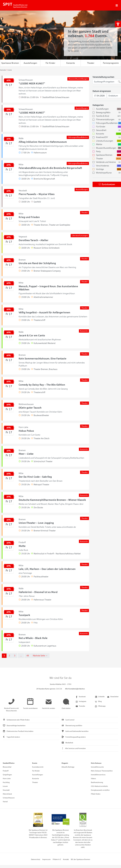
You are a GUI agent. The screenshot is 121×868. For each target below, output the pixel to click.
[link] (118, 24)
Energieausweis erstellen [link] (100, 790)
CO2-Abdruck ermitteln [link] (99, 786)
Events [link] (35, 763)
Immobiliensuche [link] (97, 767)
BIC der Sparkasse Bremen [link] (80, 859)
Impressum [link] (46, 859)
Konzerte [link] (71, 63)
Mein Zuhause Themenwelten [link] (102, 771)
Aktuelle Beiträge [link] (68, 767)
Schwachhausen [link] (9, 798)
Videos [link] (93, 779)
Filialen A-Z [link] (57, 859)
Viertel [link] (5, 802)
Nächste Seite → (40, 656)
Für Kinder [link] (50, 63)
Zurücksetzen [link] (108, 184)
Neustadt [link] (6, 790)
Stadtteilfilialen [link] (9, 763)
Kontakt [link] (66, 859)
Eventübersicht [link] (38, 767)
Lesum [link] (5, 786)
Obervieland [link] (7, 794)
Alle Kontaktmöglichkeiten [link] (75, 689)
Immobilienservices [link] (98, 775)
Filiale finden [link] (96, 794)
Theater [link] (91, 63)
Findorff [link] (6, 771)
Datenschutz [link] (36, 859)
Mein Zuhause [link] (96, 763)
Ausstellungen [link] (30, 63)
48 (28, 656)
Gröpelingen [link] (7, 775)
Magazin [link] (65, 763)
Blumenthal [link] (7, 767)
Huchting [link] (6, 782)
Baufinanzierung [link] (97, 782)
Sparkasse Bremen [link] (10, 63)
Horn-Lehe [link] (7, 779)
